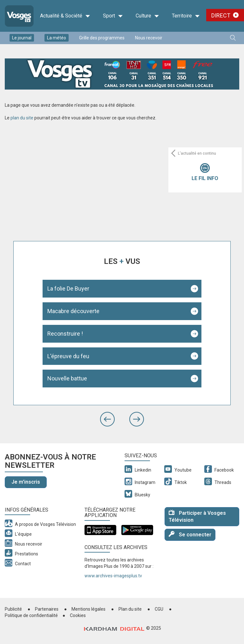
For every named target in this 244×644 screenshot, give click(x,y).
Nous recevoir (149, 38)
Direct (221, 15)
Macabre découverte (73, 311)
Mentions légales (88, 609)
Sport (113, 16)
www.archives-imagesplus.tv (113, 576)
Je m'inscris (26, 482)
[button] (107, 419)
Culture (147, 16)
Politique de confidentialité (31, 615)
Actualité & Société (65, 16)
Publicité (13, 609)
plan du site (22, 118)
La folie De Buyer (68, 288)
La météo (57, 38)
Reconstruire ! (65, 334)
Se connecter (190, 534)
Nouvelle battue (67, 378)
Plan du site (130, 609)
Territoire (186, 16)
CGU (159, 609)
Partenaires (47, 609)
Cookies (78, 615)
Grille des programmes (102, 38)
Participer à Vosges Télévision (197, 516)
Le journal (22, 38)
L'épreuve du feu (68, 356)
